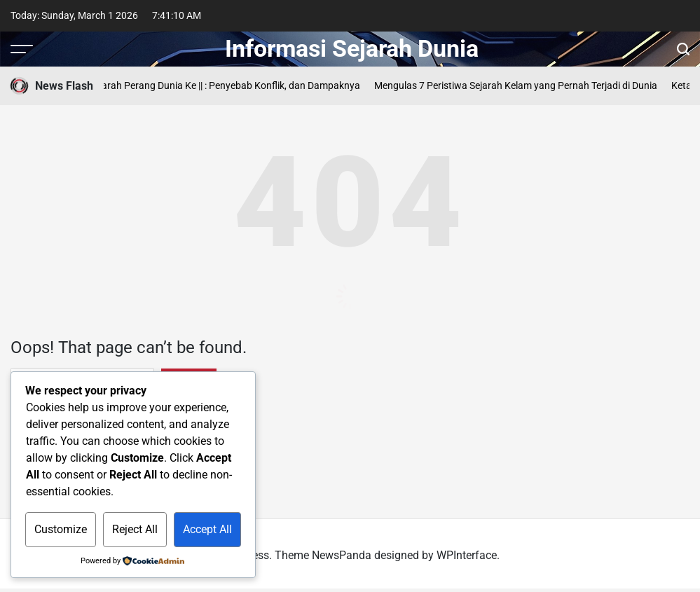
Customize (61, 529)
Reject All (135, 529)
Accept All (207, 529)
